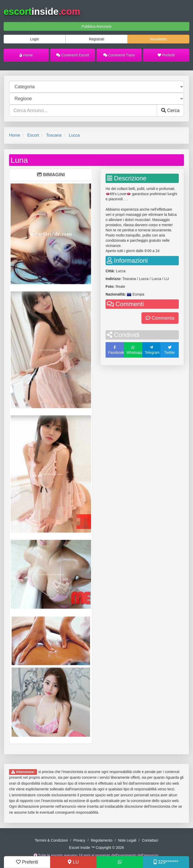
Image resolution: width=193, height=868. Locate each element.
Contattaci (150, 840)
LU (73, 862)
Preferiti (166, 55)
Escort (33, 135)
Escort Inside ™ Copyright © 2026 (96, 848)
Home (26, 55)
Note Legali (127, 840)
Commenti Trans (119, 55)
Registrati (96, 39)
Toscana (54, 135)
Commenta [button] (160, 318)
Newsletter (158, 39)
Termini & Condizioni (51, 840)
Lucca (74, 135)
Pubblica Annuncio (96, 26)
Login (35, 39)
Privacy (79, 840)
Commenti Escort (73, 55)
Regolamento (102, 840)
